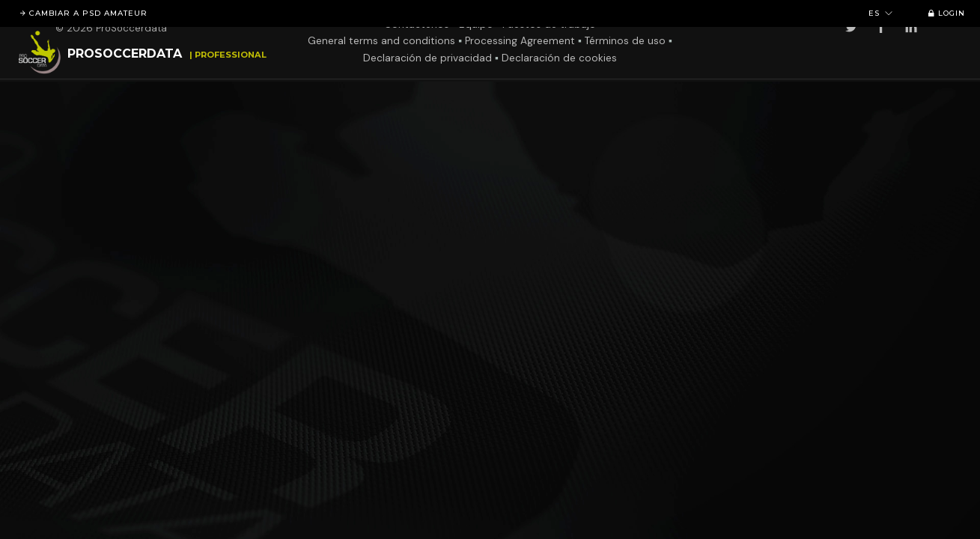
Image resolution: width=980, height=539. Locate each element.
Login (944, 13)
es (881, 13)
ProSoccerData (125, 54)
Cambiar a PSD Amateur (81, 13)
